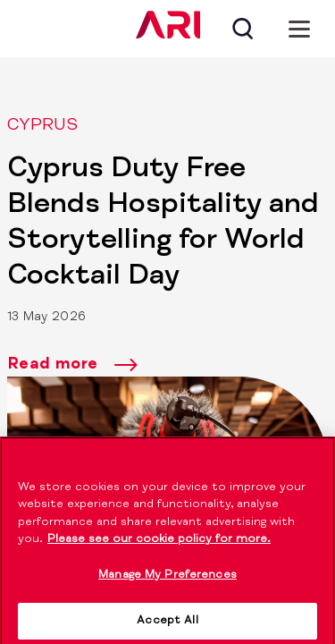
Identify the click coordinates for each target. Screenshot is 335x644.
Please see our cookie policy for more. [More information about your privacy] (159, 546)
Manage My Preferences (167, 581)
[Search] (242, 29)
